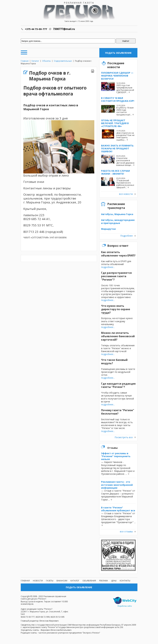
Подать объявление (118, 53)
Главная (25, 61)
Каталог (35, 61)
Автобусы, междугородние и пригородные (118, 221)
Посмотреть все (124, 437)
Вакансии (62, 581)
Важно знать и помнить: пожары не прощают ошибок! (118, 148)
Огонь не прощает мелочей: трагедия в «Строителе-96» (115, 123)
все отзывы (126, 532)
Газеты (50, 581)
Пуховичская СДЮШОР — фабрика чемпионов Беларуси (117, 76)
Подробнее (126, 236)
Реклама (104, 581)
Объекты (46, 61)
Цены (114, 581)
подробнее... (108, 267)
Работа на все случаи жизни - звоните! (115, 172)
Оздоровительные (63, 61)
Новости (38, 581)
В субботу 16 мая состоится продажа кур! (118, 99)
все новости (126, 194)
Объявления (89, 581)
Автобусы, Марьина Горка (117, 214)
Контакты (125, 581)
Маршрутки (108, 229)
